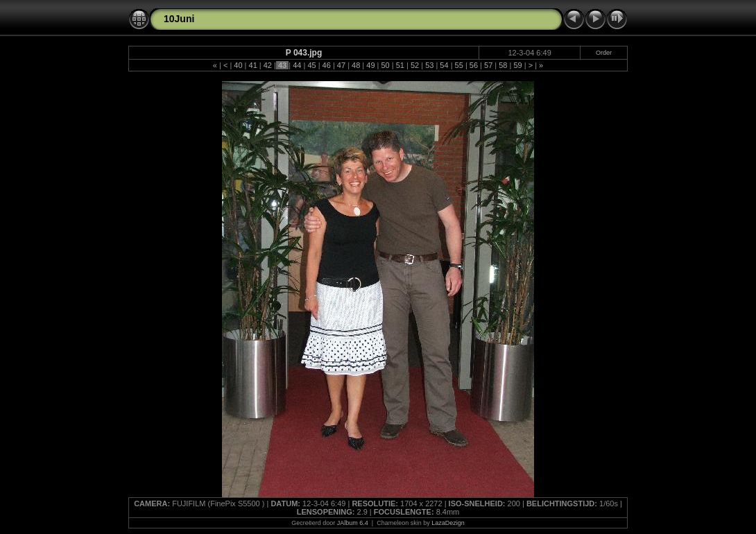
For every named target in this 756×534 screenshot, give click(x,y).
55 (459, 65)
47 (341, 65)
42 (268, 65)
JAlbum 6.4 (353, 523)
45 (311, 65)
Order (604, 53)
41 (252, 65)
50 (385, 65)
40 (238, 65)
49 (370, 65)
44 (297, 65)
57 (488, 65)
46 (327, 65)
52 (415, 65)
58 (503, 65)
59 (517, 65)
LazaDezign (448, 523)
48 (356, 65)
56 (474, 65)
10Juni (179, 19)
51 (400, 65)
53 (429, 65)
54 (444, 65)
